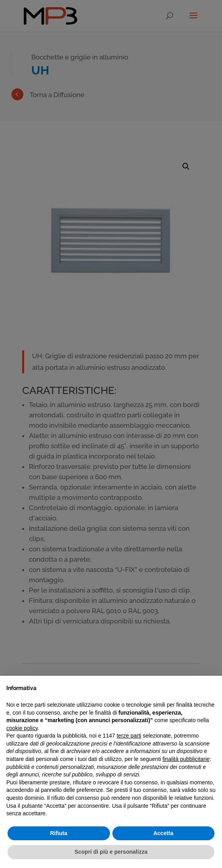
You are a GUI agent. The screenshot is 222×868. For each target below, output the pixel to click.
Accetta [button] (163, 833)
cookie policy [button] (22, 728)
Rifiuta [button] (59, 833)
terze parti (129, 736)
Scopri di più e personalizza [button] (111, 852)
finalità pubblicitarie (186, 759)
